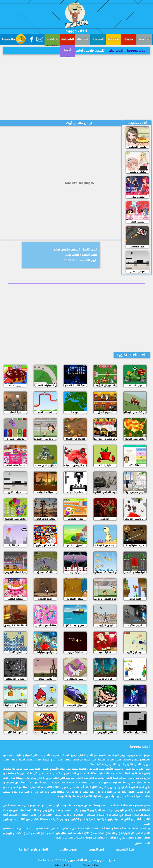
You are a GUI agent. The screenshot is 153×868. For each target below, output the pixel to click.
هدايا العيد (105, 652)
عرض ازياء (75, 572)
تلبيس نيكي (138, 197)
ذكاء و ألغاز (113, 39)
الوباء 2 (75, 412)
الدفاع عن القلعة (75, 439)
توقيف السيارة (15, 439)
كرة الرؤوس (105, 679)
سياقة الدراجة (45, 492)
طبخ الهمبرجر (75, 519)
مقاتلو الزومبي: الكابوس (135, 519)
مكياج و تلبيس (137, 172)
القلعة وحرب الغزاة (45, 519)
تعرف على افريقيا (15, 519)
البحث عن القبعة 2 (105, 545)
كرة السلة (15, 412)
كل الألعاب (52, 39)
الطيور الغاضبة (45, 705)
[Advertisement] (76, 87)
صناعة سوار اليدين (45, 625)
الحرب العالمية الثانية (105, 492)
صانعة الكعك (15, 599)
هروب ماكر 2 (135, 625)
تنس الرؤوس (105, 732)
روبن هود (135, 679)
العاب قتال (83, 39)
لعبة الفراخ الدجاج (75, 385)
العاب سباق (144, 39)
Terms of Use (91, 865)
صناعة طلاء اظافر (15, 465)
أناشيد (8, 61)
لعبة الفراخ (135, 705)
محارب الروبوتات (15, 679)
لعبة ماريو (135, 599)
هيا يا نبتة (105, 465)
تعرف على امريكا (135, 439)
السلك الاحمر (45, 412)
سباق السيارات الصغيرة (45, 385)
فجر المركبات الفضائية (105, 572)
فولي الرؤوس (105, 625)
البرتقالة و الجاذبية (15, 705)
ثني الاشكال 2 (75, 679)
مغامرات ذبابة (75, 492)
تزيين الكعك (15, 385)
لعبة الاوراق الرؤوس (105, 385)
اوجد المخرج (45, 599)
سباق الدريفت (75, 705)
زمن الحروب (96, 850)
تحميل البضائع (75, 545)
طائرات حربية (75, 652)
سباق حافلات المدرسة (105, 439)
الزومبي (105, 519)
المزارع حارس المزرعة (33, 850)
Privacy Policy (63, 865)
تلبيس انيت (138, 222)
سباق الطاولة (75, 599)
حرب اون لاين (135, 652)
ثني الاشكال (15, 732)
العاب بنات (98, 39)
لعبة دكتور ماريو (45, 545)
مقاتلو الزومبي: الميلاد (75, 465)
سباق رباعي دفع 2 (45, 465)
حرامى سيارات (45, 652)
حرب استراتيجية (135, 545)
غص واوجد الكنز (75, 625)
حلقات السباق (45, 572)
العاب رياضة (68, 39)
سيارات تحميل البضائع (135, 412)
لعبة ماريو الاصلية (45, 732)
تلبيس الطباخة (137, 147)
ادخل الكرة (15, 545)
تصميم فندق (105, 412)
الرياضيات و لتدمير (135, 572)
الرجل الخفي (138, 272)
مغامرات (129, 39)
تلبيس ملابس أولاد (135, 492)
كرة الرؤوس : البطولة (45, 439)
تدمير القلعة (45, 679)
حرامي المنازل (105, 705)
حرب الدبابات (137, 247)
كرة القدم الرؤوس (105, 599)
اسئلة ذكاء (135, 465)
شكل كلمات (15, 652)
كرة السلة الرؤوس (15, 572)
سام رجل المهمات (135, 732)
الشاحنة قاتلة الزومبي (15, 625)
